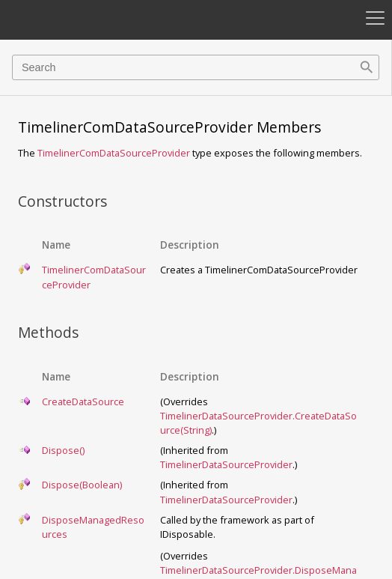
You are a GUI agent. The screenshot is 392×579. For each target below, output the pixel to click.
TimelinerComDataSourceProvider (114, 153)
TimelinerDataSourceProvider (226, 464)
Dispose (63, 450)
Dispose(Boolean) (82, 485)
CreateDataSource (83, 401)
